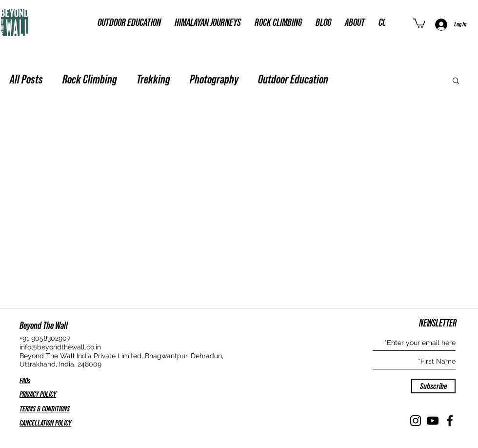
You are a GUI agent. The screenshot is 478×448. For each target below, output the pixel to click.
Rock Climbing (90, 80)
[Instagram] (416, 421)
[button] (419, 23)
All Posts (26, 80)
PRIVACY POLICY (38, 394)
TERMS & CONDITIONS (45, 409)
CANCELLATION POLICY (45, 423)
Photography (214, 80)
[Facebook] (450, 421)
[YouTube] (433, 421)
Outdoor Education (293, 80)
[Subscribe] (433, 386)
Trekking (153, 80)
